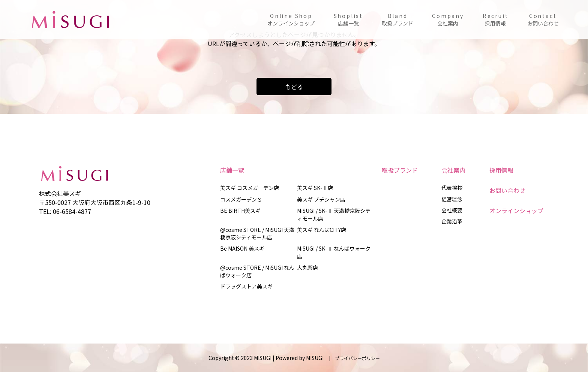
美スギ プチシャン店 (321, 199)
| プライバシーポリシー (352, 358)
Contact (543, 19)
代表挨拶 (452, 188)
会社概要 (452, 210)
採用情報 (501, 170)
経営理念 (452, 199)
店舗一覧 (232, 170)
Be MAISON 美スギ (242, 248)
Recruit (496, 19)
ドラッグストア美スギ (246, 286)
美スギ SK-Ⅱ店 (315, 188)
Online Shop (291, 19)
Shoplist (348, 19)
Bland (397, 19)
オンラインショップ (516, 211)
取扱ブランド (400, 170)
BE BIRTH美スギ (240, 211)
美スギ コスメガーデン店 (250, 188)
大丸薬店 (307, 267)
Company (448, 19)
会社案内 (453, 170)
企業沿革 (452, 221)
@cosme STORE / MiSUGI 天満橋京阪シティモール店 (257, 233)
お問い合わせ (507, 190)
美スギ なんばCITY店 (322, 230)
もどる (294, 87)
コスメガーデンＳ (241, 199)
